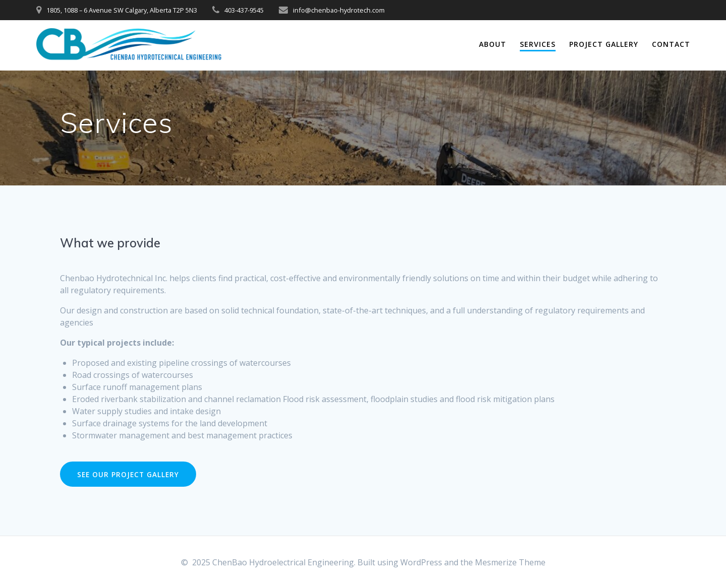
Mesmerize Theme (510, 562)
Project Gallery (604, 44)
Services (538, 44)
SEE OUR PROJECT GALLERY (128, 474)
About (493, 44)
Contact (671, 44)
